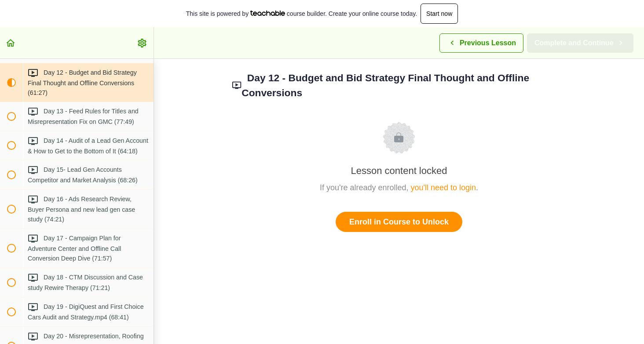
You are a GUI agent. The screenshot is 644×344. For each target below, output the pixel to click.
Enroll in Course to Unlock (399, 222)
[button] (11, 43)
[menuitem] (143, 43)
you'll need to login (444, 188)
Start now (439, 14)
